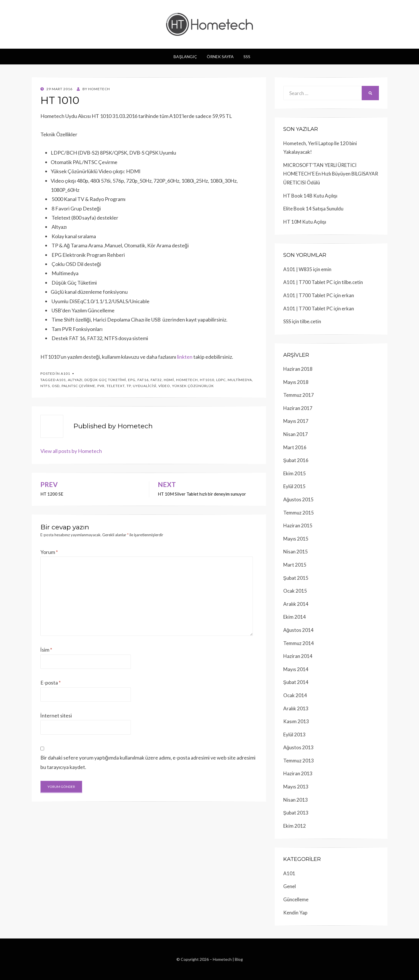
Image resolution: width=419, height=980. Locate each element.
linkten (185, 357)
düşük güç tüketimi (105, 380)
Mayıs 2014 (296, 669)
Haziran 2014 (298, 656)
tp (129, 386)
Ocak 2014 (295, 695)
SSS (247, 57)
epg (132, 380)
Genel (290, 886)
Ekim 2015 (295, 473)
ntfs (45, 386)
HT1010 (207, 380)
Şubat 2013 (296, 813)
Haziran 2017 (298, 408)
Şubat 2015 (296, 578)
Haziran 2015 (298, 526)
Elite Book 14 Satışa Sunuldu (313, 209)
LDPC (221, 380)
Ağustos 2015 (298, 499)
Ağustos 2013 (298, 747)
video (164, 386)
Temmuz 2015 (299, 513)
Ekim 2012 (295, 826)
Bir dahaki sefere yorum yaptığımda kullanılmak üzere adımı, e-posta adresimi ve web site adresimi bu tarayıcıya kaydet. (148, 762)
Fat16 (143, 380)
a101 (61, 380)
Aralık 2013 (296, 708)
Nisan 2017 (296, 434)
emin (326, 269)
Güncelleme (296, 899)
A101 (65, 373)
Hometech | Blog (228, 959)
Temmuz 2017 (299, 395)
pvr (101, 386)
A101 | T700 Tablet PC (308, 282)
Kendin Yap (295, 913)
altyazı (75, 380)
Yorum (49, 552)
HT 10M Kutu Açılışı (305, 222)
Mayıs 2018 (296, 382)
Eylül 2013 (294, 734)
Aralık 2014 (296, 604)
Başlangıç (185, 57)
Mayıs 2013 (296, 787)
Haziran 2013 (298, 773)
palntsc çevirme (78, 386)
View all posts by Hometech (71, 451)
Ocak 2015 (295, 591)
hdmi (169, 380)
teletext (116, 386)
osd (56, 386)
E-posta (51, 683)
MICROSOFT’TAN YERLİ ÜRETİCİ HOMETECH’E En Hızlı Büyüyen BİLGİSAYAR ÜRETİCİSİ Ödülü (331, 174)
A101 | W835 (298, 269)
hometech (187, 380)
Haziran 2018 (298, 369)
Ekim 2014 (295, 617)
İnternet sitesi (56, 715)
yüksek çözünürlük (193, 386)
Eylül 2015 (294, 486)
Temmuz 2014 (299, 643)
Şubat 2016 (296, 460)
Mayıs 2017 (296, 421)
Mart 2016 (295, 447)
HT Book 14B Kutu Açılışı (310, 196)
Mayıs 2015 (296, 539)
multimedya (240, 380)
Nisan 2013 (296, 800)
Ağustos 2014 (298, 630)
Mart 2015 (295, 565)
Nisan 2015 (296, 552)
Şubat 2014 (296, 682)
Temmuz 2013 (299, 761)
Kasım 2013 (296, 721)
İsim (46, 650)
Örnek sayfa (220, 57)
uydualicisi (145, 386)
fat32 (156, 380)
